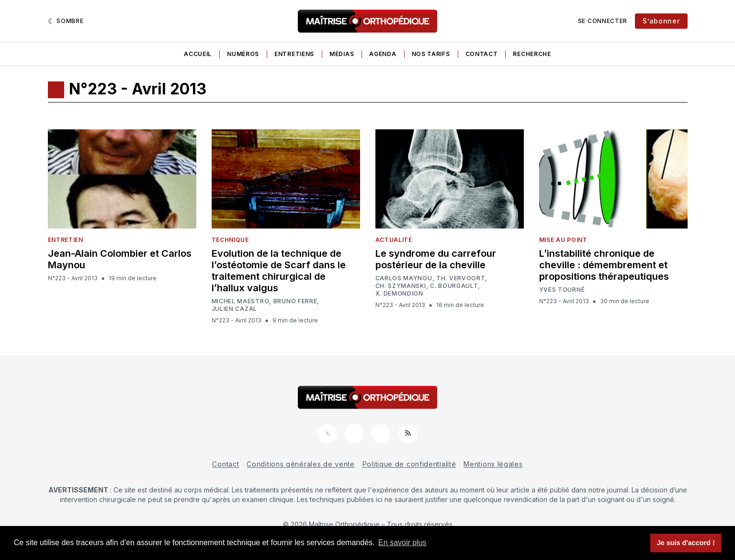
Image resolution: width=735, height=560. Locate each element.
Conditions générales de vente (300, 464)
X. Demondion (399, 294)
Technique (230, 240)
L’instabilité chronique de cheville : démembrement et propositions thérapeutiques (604, 265)
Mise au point (563, 240)
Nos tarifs (431, 54)
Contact (482, 54)
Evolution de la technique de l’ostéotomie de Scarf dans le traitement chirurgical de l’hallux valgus (279, 271)
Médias (342, 54)
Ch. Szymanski (401, 286)
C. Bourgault (454, 286)
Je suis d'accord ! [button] (686, 543)
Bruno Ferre (295, 301)
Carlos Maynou (404, 278)
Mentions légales (493, 464)
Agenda (383, 54)
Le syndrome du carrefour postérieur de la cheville (436, 259)
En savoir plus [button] (402, 543)
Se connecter (603, 21)
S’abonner (661, 21)
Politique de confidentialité (409, 464)
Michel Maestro (241, 301)
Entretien (66, 240)
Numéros (243, 54)
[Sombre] (66, 21)
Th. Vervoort (461, 278)
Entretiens (294, 54)
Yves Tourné (562, 290)
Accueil (198, 54)
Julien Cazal (234, 309)
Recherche (532, 54)
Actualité (394, 240)
